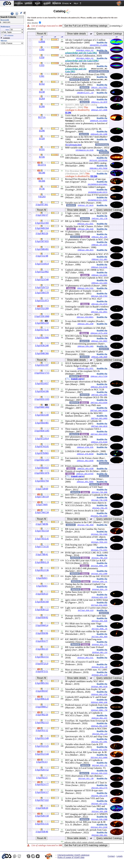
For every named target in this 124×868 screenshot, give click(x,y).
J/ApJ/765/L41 (42, 539)
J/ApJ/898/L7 (42, 707)
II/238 (42, 92)
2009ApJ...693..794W (85, 482)
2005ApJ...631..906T (99, 341)
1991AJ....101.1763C (99, 87)
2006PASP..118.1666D (99, 121)
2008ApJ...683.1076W (85, 474)
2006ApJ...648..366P (99, 357)
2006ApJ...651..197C (85, 368)
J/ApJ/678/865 (42, 453)
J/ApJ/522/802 (42, 272)
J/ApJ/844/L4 (42, 625)
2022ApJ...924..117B (99, 796)
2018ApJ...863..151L (85, 658)
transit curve (77, 379)
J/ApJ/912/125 (42, 746)
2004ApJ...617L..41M (99, 333)
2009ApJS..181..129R (99, 134)
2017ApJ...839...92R (99, 621)
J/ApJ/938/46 (42, 832)
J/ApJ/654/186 (42, 391)
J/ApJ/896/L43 (42, 699)
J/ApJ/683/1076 (42, 473)
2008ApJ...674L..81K (85, 447)
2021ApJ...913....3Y (100, 765)
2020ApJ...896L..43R (99, 702)
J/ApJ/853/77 (42, 641)
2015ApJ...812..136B (99, 573)
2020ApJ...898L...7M (99, 710)
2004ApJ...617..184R (99, 110)
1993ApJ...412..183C (85, 224)
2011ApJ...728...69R (99, 492)
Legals (120, 856)
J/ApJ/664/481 (42, 423)
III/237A (42, 165)
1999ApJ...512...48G (99, 259)
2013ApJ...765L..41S (99, 542)
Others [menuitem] (66, 3)
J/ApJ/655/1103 (42, 399)
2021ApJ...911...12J (100, 734)
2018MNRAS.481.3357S (98, 192)
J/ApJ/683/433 (42, 468)
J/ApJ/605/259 (42, 323)
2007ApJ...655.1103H (99, 402)
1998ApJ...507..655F (99, 245)
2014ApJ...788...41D (99, 558)
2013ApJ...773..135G (99, 550)
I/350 (42, 57)
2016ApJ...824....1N (100, 589)
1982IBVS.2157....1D (85, 93)
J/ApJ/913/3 (42, 762)
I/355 (42, 65)
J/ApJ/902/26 (42, 715)
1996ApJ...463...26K (99, 237)
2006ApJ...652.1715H (99, 376)
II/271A (42, 117)
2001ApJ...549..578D (99, 296)
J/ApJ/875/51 (42, 671)
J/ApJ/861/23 (42, 649)
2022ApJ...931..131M (99, 827)
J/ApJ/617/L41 (42, 330)
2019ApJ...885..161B (99, 686)
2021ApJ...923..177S (99, 788)
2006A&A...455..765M (98, 168)
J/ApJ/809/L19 (42, 562)
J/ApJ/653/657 (42, 383)
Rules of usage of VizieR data (71, 857)
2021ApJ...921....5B (86, 778)
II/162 (42, 84)
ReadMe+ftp (102, 42)
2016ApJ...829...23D (99, 597)
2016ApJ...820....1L (100, 581)
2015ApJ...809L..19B (99, 566)
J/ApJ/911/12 (42, 730)
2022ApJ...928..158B (99, 819)
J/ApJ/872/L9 (42, 664)
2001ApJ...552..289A (99, 312)
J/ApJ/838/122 (42, 610)
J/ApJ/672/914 (42, 439)
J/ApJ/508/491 (42, 249)
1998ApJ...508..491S (86, 250)
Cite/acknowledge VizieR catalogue (73, 855)
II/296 (68, 113)
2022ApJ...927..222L (99, 803)
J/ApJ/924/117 (42, 792)
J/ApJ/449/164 (42, 228)
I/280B (42, 42)
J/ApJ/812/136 (42, 570)
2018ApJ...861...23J (100, 652)
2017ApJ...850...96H (99, 637)
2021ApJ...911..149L (99, 742)
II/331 (42, 149)
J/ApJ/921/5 (42, 778)
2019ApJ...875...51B (99, 675)
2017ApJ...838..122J (86, 610)
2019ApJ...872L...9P (99, 667)
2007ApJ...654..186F (99, 395)
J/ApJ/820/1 (42, 578)
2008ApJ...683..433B (85, 468)
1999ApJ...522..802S (99, 275)
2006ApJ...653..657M (99, 387)
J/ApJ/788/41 (42, 554)
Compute (6, 38)
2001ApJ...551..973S (99, 304)
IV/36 (42, 189)
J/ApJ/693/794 (42, 481)
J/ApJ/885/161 (42, 683)
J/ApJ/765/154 (42, 531)
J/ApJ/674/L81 (42, 446)
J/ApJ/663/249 (42, 415)
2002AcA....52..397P (99, 102)
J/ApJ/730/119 (42, 497)
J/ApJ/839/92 (42, 617)
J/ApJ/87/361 (42, 204)
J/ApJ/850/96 (42, 633)
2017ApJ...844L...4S (99, 629)
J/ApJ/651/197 (42, 365)
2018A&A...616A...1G (85, 50)
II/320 (42, 139)
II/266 (42, 106)
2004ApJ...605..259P (86, 324)
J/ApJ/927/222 (42, 800)
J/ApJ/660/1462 (42, 407)
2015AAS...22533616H (98, 160)
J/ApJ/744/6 (42, 504)
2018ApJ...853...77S (99, 644)
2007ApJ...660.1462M (99, 410)
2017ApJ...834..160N (99, 605)
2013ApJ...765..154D (99, 534)
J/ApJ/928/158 (42, 816)
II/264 (42, 99)
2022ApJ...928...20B (99, 811)
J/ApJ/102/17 (42, 215)
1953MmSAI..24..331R (84, 150)
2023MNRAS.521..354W (97, 200)
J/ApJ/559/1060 (42, 316)
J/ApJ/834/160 (42, 602)
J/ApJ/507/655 (42, 241)
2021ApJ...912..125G (99, 749)
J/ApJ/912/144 (42, 754)
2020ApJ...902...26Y (99, 718)
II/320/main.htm (73, 145)
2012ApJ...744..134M (99, 516)
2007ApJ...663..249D (99, 418)
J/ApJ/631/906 (42, 338)
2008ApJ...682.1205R (85, 461)
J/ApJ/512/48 (42, 256)
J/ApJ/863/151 (42, 657)
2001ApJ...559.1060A (85, 317)
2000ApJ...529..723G (85, 288)
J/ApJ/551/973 (42, 300)
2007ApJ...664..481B (99, 426)
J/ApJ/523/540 (42, 279)
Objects (71, 229)
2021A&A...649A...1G (85, 58)
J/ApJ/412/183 (42, 223)
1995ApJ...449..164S (86, 229)
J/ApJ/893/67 (42, 691)
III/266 (94, 176)
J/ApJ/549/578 (42, 293)
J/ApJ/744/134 (42, 512)
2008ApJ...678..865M (85, 454)
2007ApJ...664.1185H (99, 434)
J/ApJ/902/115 (42, 722)
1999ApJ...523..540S (99, 283)
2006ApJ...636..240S (86, 346)
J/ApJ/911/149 (42, 738)
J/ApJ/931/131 (42, 824)
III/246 (42, 173)
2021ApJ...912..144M (99, 757)
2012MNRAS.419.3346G (98, 184)
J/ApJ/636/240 (42, 345)
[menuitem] (7, 3)
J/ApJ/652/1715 (42, 373)
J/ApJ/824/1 (42, 586)
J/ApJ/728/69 (42, 489)
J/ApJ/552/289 (42, 308)
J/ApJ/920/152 (42, 770)
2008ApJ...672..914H (99, 442)
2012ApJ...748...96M (85, 525)
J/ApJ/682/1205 (42, 460)
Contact (111, 856)
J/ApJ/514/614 (42, 264)
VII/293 (42, 197)
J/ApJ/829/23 (42, 594)
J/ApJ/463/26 (42, 233)
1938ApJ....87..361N (86, 205)
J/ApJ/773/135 (42, 546)
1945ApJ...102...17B (99, 218)
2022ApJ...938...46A (99, 835)
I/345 (42, 50)
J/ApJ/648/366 (42, 353)
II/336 (42, 157)
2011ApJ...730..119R (99, 500)
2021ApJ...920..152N (99, 773)
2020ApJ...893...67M (99, 694)
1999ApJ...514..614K (99, 267)
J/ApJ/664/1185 (42, 431)
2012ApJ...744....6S (100, 508)
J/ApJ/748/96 (42, 524)
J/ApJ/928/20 (42, 808)
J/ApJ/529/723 (42, 287)
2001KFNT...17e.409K (99, 45)
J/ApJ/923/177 (42, 784)
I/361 (42, 76)
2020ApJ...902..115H (99, 726)
